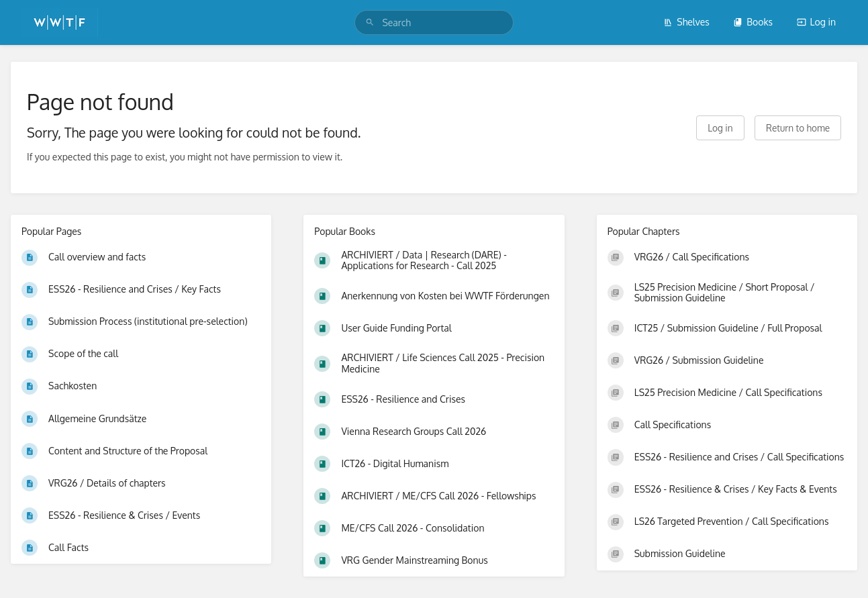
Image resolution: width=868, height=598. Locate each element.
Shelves (686, 22)
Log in (816, 22)
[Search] (370, 22)
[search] (434, 22)
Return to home (798, 128)
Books (753, 22)
